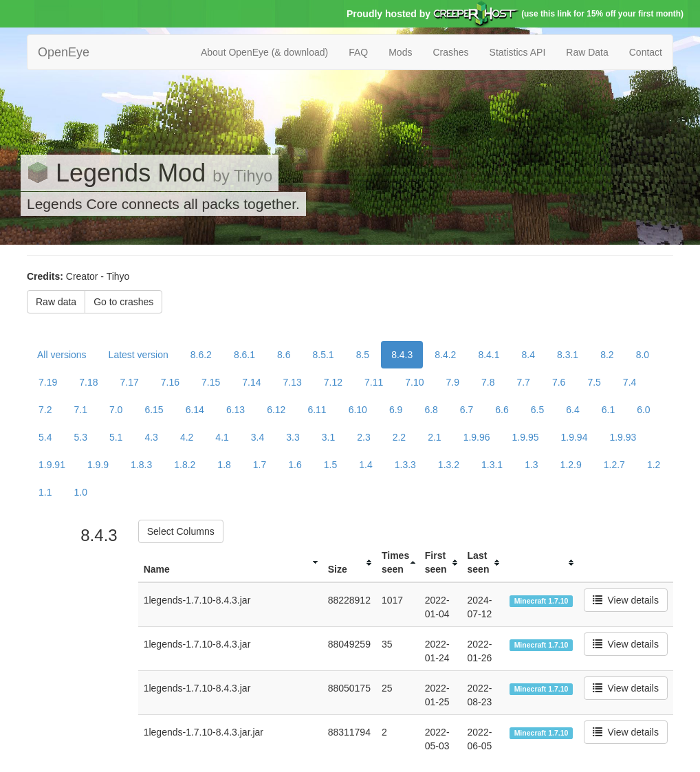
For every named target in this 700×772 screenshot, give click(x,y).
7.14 (251, 382)
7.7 (523, 382)
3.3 (293, 437)
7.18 (88, 382)
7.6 (559, 382)
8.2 (607, 355)
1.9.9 (98, 465)
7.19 (48, 382)
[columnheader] (230, 563)
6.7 (467, 410)
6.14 (195, 410)
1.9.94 (575, 437)
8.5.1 (324, 355)
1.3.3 (405, 465)
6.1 (608, 410)
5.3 (80, 437)
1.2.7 (614, 465)
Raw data (56, 302)
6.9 (396, 410)
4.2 (187, 437)
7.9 (453, 382)
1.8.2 (185, 465)
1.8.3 (141, 465)
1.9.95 (526, 437)
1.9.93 (623, 437)
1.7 (260, 465)
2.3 (363, 437)
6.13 (236, 410)
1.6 (295, 465)
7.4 (630, 382)
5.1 (116, 437)
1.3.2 (449, 465)
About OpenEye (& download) (264, 52)
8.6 (284, 355)
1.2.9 (571, 465)
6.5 (537, 410)
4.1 (222, 437)
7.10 (414, 382)
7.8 (488, 382)
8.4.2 (445, 355)
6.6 (502, 410)
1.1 (45, 492)
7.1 (80, 410)
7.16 (170, 382)
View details (626, 600)
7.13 (293, 382)
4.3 (151, 437)
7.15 (211, 382)
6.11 (317, 410)
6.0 (643, 410)
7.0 (116, 410)
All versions (62, 355)
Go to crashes (123, 302)
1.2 (654, 465)
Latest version (139, 355)
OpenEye (64, 52)
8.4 (528, 355)
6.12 (276, 410)
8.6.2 (201, 355)
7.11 (374, 382)
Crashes (450, 52)
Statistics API (518, 52)
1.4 (365, 465)
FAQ (358, 52)
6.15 (154, 410)
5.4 (45, 437)
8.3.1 (568, 355)
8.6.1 (244, 355)
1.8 (224, 465)
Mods (400, 52)
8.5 (363, 355)
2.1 (434, 437)
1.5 (330, 465)
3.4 (258, 437)
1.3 (531, 465)
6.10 (358, 410)
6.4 (572, 410)
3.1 (328, 437)
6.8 (431, 410)
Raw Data (587, 52)
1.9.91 (52, 465)
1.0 (80, 492)
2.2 (399, 437)
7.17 (130, 382)
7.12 (333, 382)
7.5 (594, 382)
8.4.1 (489, 355)
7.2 (45, 410)
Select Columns (181, 531)
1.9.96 (477, 437)
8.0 (643, 355)
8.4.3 (402, 355)
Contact (646, 52)
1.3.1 (492, 465)
